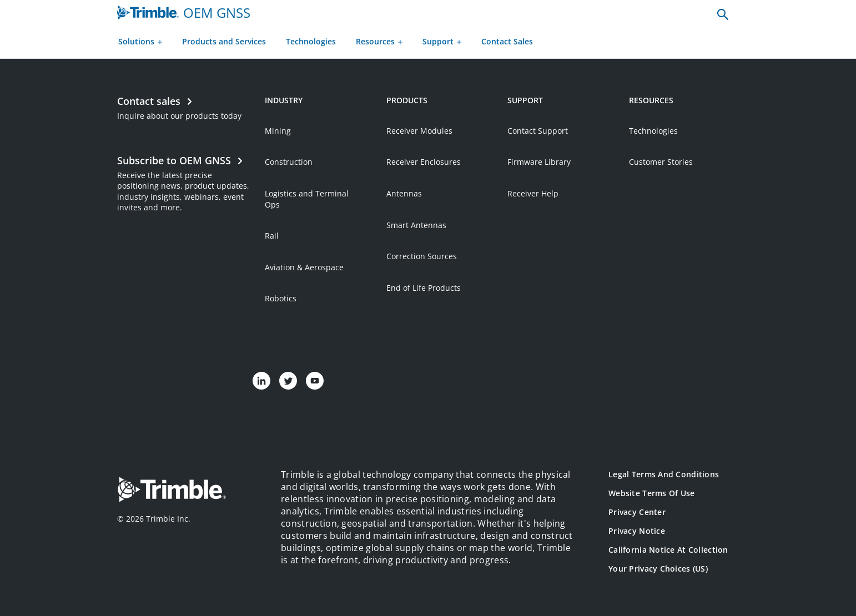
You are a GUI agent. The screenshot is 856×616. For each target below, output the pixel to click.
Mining (278, 131)
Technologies (653, 131)
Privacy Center (637, 512)
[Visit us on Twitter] (288, 381)
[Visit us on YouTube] (315, 381)
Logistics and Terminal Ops (307, 199)
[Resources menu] (379, 42)
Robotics (281, 298)
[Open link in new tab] (185, 182)
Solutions (140, 41)
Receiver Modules (419, 131)
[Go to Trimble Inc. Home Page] (172, 491)
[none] (723, 14)
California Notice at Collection (668, 550)
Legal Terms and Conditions (664, 474)
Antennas (404, 193)
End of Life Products (424, 288)
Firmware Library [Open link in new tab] (539, 162)
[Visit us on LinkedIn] (261, 381)
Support (442, 41)
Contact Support (538, 131)
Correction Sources (422, 256)
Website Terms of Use (652, 493)
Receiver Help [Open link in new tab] (533, 193)
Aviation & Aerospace (304, 267)
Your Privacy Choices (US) (658, 569)
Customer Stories (661, 162)
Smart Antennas (416, 225)
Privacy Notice (637, 531)
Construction (289, 162)
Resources (379, 41)
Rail (272, 236)
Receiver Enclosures (424, 162)
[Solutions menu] (140, 42)
